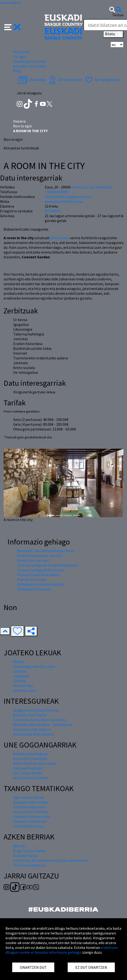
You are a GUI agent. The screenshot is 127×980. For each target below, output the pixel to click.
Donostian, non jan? (33, 560)
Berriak (19, 846)
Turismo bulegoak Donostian (41, 570)
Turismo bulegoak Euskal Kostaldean (47, 565)
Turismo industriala (29, 807)
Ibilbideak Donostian (34, 589)
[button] (13, 27)
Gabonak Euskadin (28, 768)
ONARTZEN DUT (33, 967)
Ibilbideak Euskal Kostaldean (41, 584)
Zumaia (19, 681)
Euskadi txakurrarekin (31, 802)
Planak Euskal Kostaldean (38, 575)
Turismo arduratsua (29, 865)
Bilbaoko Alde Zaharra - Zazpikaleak (43, 725)
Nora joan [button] (21, 52)
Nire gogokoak (102, 79)
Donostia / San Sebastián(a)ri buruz (46, 551)
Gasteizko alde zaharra (32, 729)
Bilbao (19, 662)
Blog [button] (17, 71)
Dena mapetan (65, 79)
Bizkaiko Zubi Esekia (30, 715)
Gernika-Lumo (25, 690)
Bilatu (113, 34)
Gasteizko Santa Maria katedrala (40, 720)
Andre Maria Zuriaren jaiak (34, 763)
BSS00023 (53, 211)
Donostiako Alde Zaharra (33, 734)
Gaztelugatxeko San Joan (34, 666)
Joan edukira (10, 2)
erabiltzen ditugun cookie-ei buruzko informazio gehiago (62, 950)
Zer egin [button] (20, 57)
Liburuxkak (32, 79)
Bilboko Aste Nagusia (31, 754)
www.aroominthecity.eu (64, 201)
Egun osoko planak (29, 797)
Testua (118, 15)
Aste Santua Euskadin (31, 778)
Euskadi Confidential (30, 821)
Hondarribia (23, 685)
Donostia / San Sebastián (92, 187)
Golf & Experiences (28, 826)
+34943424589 (56, 192)
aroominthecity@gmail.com (68, 197)
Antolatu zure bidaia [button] (30, 66)
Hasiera (19, 121)
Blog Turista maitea (30, 851)
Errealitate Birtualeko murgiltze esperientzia (51, 860)
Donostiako (60, 238)
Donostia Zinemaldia (30, 759)
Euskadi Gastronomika (32, 816)
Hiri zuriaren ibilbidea (31, 812)
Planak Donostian (32, 579)
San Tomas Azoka (28, 773)
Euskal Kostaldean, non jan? (40, 555)
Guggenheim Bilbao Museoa (36, 710)
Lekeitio (20, 671)
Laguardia (21, 676)
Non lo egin (23, 126)
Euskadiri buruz (26, 855)
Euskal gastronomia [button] (30, 61)
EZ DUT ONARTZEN (91, 967)
